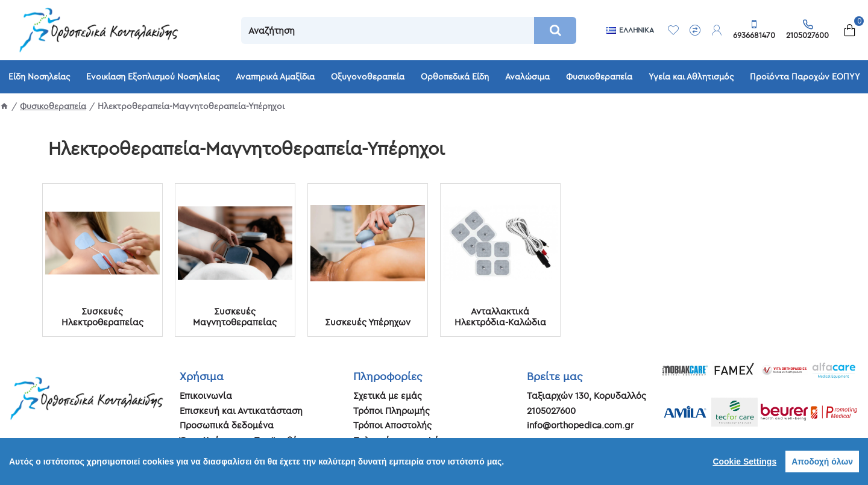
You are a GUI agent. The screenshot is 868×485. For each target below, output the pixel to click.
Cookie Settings (744, 462)
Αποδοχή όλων (822, 462)
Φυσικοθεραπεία (53, 106)
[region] (434, 462)
